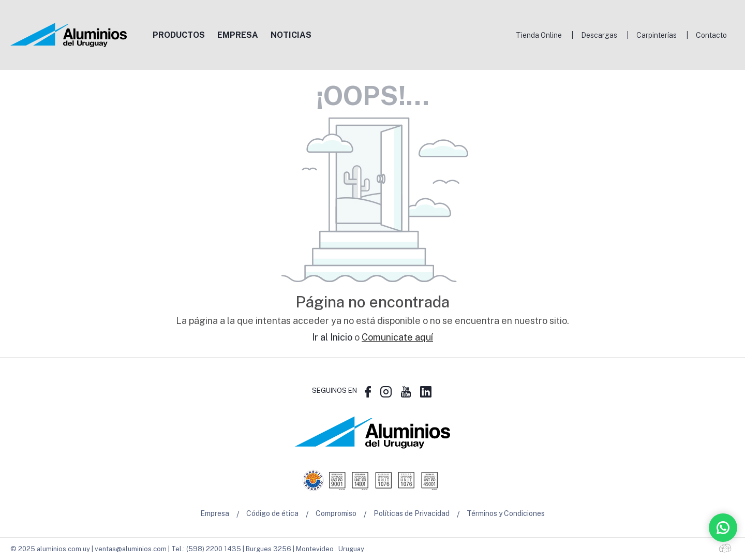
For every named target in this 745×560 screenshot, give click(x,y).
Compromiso (336, 514)
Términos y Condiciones (506, 514)
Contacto (711, 35)
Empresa (215, 514)
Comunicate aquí (397, 337)
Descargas (599, 35)
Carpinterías (657, 35)
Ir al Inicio (332, 337)
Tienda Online (539, 35)
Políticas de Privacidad (412, 514)
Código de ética (272, 514)
